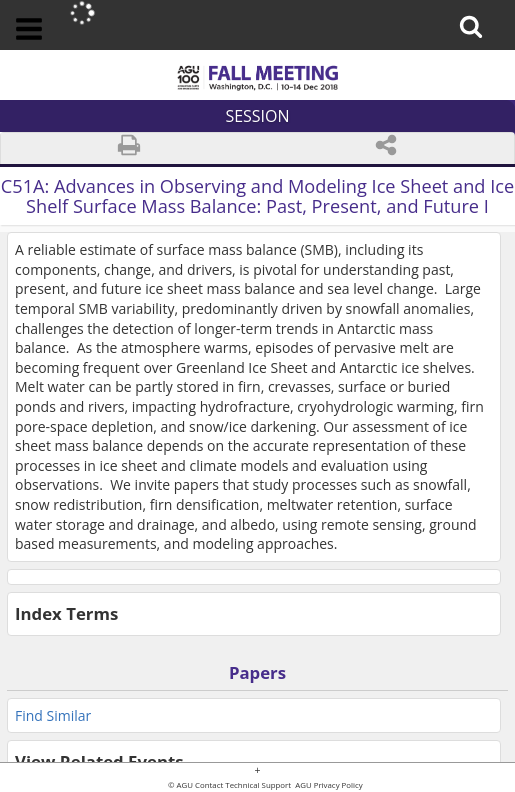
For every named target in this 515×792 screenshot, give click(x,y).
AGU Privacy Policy (328, 786)
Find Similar (53, 715)
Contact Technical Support (243, 786)
